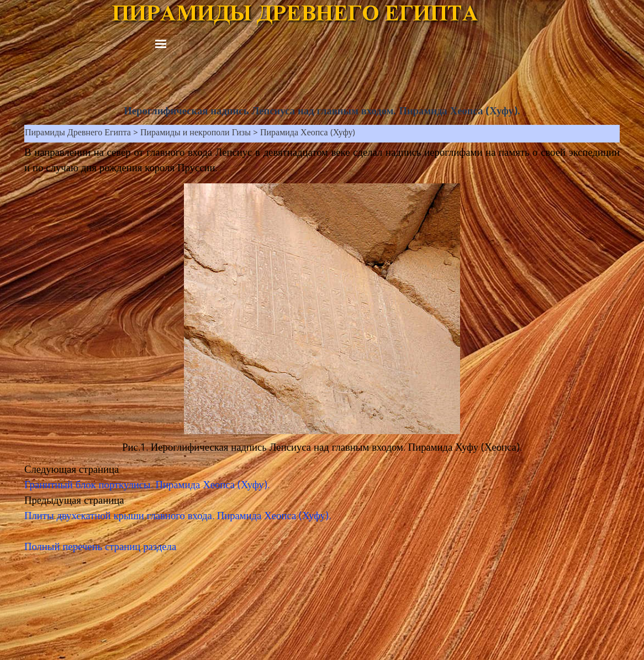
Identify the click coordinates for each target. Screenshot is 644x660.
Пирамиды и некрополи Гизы (196, 134)
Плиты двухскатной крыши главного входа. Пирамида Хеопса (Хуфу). (178, 517)
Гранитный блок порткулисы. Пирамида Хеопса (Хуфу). (147, 486)
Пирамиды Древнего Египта (78, 134)
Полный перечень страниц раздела (100, 548)
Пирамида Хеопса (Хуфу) (308, 134)
